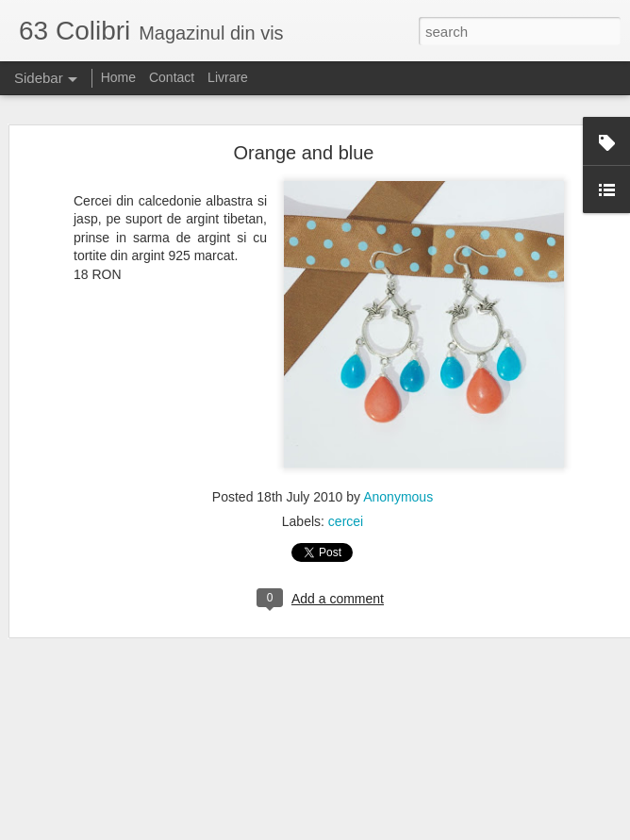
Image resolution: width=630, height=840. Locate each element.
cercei (346, 521)
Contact (172, 77)
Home (118, 77)
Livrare (228, 77)
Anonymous (398, 497)
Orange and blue (303, 153)
